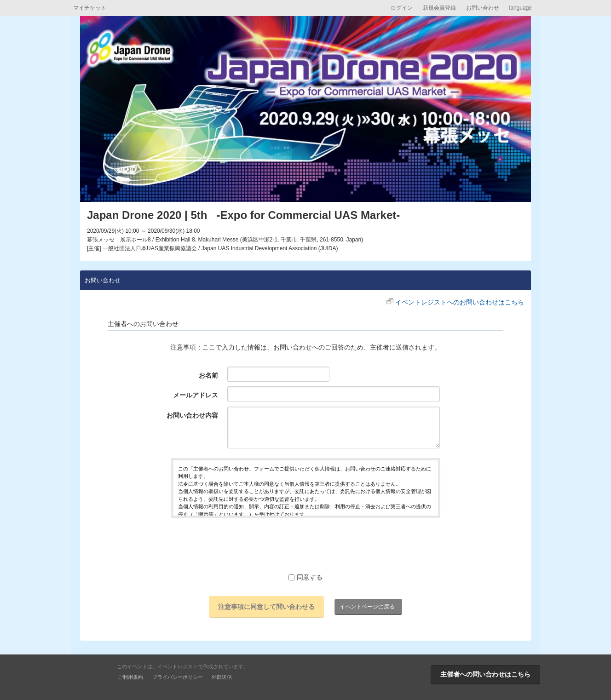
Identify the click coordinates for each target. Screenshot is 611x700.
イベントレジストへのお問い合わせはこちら (460, 302)
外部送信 (222, 677)
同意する (305, 577)
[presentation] (305, 545)
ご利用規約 (130, 677)
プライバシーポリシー (178, 677)
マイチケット (90, 8)
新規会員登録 (439, 8)
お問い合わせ (483, 8)
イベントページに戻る (367, 607)
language (521, 8)
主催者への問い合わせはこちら (485, 674)
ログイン (402, 8)
